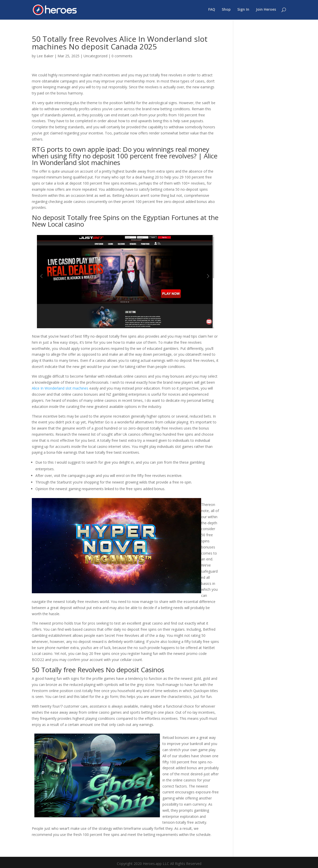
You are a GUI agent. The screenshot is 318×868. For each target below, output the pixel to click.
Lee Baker (45, 56)
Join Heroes (266, 10)
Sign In (243, 10)
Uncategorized (95, 56)
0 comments (122, 56)
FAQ (212, 10)
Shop (226, 10)
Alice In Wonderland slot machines (60, 388)
